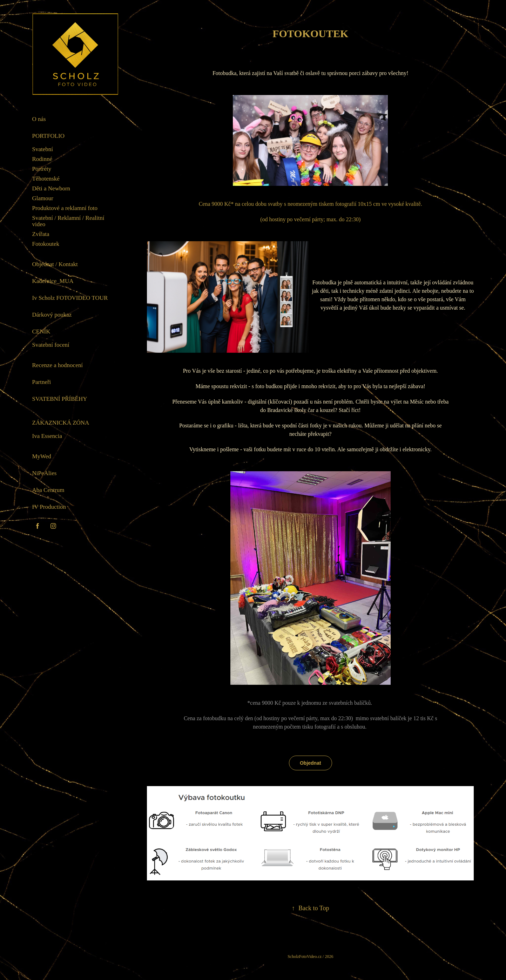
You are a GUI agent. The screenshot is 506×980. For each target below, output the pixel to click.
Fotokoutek (46, 244)
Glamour (43, 198)
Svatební (43, 149)
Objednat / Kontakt (55, 264)
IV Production (49, 507)
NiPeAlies (45, 473)
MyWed (42, 456)
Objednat (311, 763)
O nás (39, 119)
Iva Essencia (47, 436)
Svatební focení (51, 345)
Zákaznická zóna (61, 423)
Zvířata (41, 234)
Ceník (41, 332)
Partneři (42, 382)
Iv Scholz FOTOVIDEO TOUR (70, 298)
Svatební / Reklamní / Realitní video (68, 221)
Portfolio (49, 136)
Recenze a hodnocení (58, 365)
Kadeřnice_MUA (53, 281)
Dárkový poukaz (52, 315)
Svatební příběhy (60, 399)
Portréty (42, 169)
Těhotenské (46, 179)
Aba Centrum (48, 490)
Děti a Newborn (51, 188)
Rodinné (42, 159)
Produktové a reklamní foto (65, 208)
